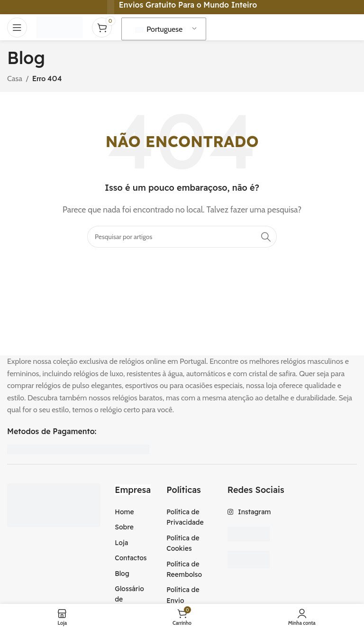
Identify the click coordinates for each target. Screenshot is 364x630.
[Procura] (182, 237)
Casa (15, 79)
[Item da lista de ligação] (133, 512)
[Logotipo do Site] (59, 26)
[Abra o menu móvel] (17, 28)
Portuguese (159, 29)
